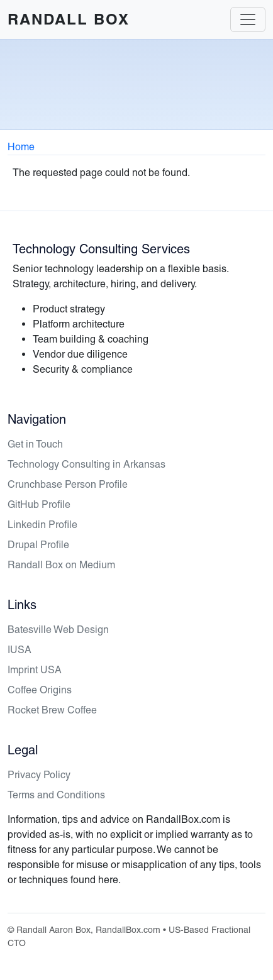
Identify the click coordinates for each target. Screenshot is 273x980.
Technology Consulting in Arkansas (86, 464)
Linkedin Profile (42, 525)
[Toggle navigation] (248, 19)
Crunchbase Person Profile (68, 484)
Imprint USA (35, 670)
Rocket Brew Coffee (52, 710)
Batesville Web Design (58, 630)
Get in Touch (35, 444)
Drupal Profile (38, 545)
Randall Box (69, 19)
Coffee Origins (40, 690)
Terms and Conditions (56, 795)
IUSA (19, 650)
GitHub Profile (39, 504)
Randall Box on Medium (61, 565)
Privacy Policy (39, 775)
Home (21, 147)
